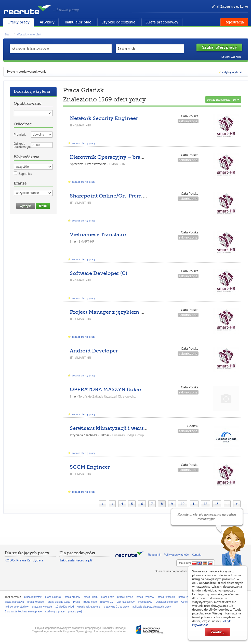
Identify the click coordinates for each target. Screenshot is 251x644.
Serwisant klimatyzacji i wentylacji (113, 428)
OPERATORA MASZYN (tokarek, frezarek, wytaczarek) (136, 390)
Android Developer (94, 351)
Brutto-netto (90, 602)
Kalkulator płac (78, 22)
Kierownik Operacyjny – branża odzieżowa (124, 157)
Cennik (185, 602)
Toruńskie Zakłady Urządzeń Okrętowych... (108, 397)
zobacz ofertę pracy (84, 143)
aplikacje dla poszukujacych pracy (152, 607)
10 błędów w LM (65, 607)
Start (8, 34)
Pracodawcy (145, 602)
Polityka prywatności (177, 555)
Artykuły (47, 22)
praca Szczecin (166, 597)
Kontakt (197, 555)
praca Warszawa (15, 602)
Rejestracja (234, 22)
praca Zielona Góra (59, 602)
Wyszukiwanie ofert (29, 34)
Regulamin (155, 555)
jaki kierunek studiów (17, 607)
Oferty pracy (18, 22)
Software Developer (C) (98, 273)
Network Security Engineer (104, 118)
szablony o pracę (55, 612)
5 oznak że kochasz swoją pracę (23, 612)
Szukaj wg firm (231, 57)
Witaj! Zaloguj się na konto (230, 7)
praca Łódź (107, 597)
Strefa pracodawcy (162, 22)
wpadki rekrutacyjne (89, 607)
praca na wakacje (42, 607)
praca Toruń (185, 597)
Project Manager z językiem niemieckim (120, 312)
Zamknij (218, 632)
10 (183, 504)
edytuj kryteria (230, 72)
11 (194, 504)
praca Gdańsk (53, 597)
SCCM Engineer (90, 467)
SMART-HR (83, 125)
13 (217, 504)
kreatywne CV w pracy (116, 607)
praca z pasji (75, 612)
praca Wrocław (36, 602)
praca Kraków (72, 597)
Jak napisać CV (126, 602)
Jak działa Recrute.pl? (76, 560)
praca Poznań (125, 597)
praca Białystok (33, 597)
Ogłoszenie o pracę (167, 602)
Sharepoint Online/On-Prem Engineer (118, 196)
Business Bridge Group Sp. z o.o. (135, 435)
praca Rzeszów (145, 597)
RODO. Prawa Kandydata (24, 560)
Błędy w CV (107, 602)
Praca (76, 602)
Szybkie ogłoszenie (118, 22)
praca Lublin (90, 597)
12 (206, 504)
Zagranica (25, 174)
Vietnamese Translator (98, 235)
